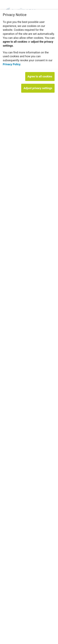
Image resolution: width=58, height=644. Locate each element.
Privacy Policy (12, 64)
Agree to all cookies (40, 76)
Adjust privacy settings (38, 88)
